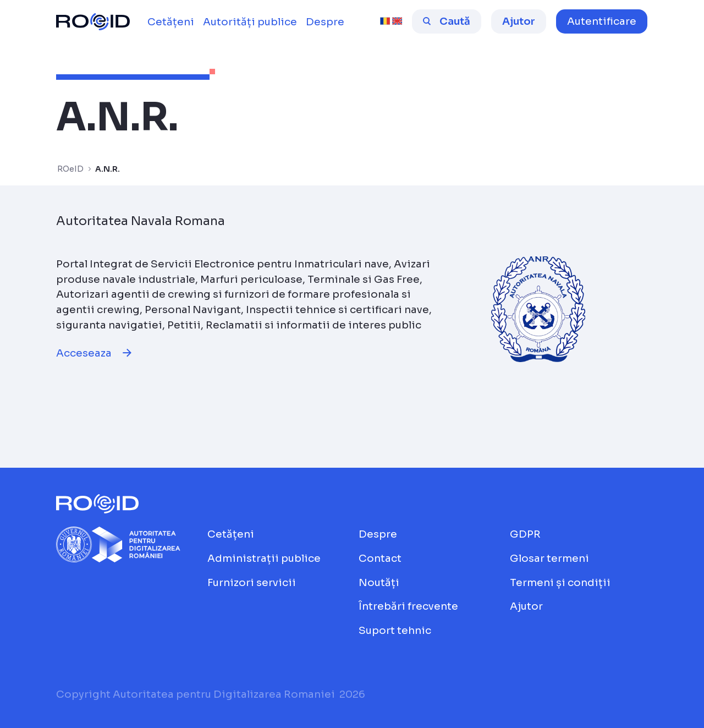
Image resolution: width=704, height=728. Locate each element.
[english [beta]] (397, 21)
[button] (602, 21)
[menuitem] (171, 22)
